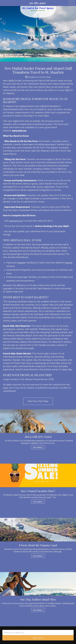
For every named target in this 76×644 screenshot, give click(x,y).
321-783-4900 (37, 3)
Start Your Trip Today (38, 401)
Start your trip (38, 638)
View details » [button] (38, 447)
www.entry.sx (16, 221)
